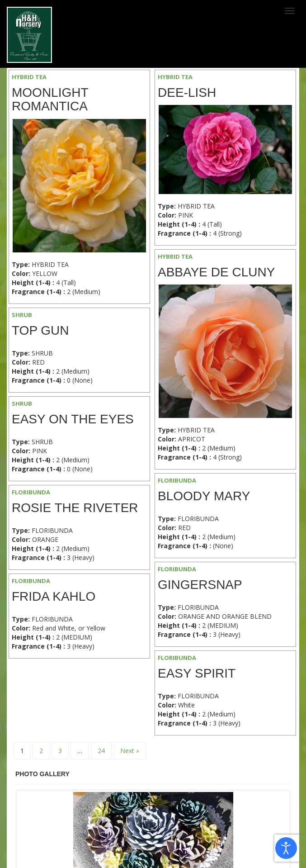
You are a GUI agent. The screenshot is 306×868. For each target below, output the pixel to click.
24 (101, 751)
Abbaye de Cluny (216, 272)
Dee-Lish (187, 92)
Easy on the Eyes (73, 419)
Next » (130, 751)
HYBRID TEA (29, 77)
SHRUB (22, 315)
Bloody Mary (204, 496)
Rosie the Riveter (75, 508)
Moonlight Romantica (50, 100)
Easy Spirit (197, 673)
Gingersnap (200, 585)
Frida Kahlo (54, 596)
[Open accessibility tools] (286, 848)
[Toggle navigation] (290, 11)
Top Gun (40, 330)
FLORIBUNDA (177, 480)
